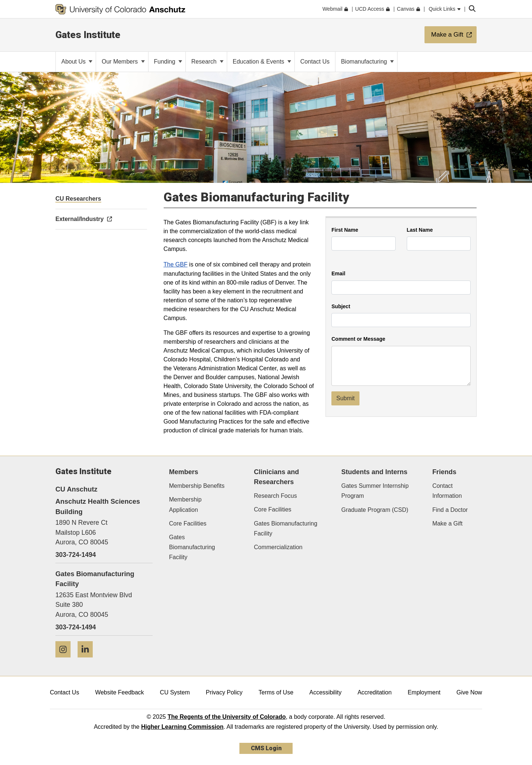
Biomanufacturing (367, 62)
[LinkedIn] (88, 660)
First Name (345, 230)
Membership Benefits (197, 486)
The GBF (176, 264)
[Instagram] (66, 660)
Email (338, 274)
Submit (345, 398)
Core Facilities (188, 523)
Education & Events (262, 62)
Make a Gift (447, 523)
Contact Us (64, 692)
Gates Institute (88, 35)
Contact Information (447, 491)
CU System (175, 692)
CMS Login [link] (266, 748)
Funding (168, 62)
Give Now (469, 692)
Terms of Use (276, 692)
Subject (341, 307)
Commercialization (278, 547)
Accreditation (375, 692)
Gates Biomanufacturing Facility (192, 547)
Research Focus (275, 496)
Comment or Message (358, 339)
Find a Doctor (450, 510)
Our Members (123, 62)
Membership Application (185, 504)
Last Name (420, 230)
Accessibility (325, 692)
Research (207, 62)
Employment (424, 692)
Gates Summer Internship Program (375, 491)
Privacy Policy (224, 692)
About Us (77, 62)
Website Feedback (119, 692)
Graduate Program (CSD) (375, 510)
